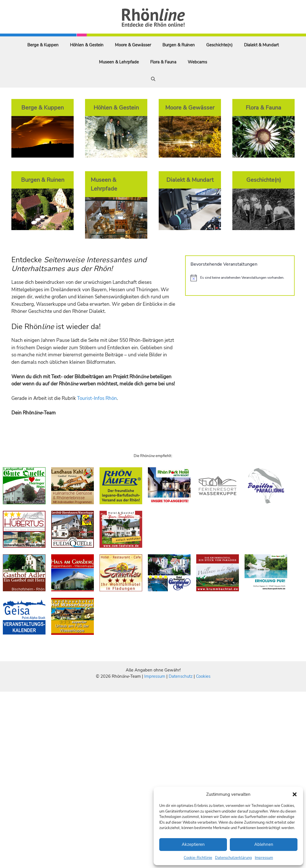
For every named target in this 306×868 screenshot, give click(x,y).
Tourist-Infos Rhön (97, 398)
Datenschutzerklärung (233, 858)
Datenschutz (181, 676)
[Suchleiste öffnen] (153, 79)
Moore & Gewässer (133, 45)
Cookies (203, 676)
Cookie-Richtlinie (198, 858)
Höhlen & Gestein (87, 45)
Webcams (197, 62)
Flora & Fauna (163, 62)
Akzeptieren (193, 844)
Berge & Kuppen (43, 45)
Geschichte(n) (219, 45)
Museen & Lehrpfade (119, 62)
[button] (295, 794)
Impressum (264, 858)
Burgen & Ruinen (179, 45)
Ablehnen (264, 844)
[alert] (240, 278)
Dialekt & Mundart (261, 45)
